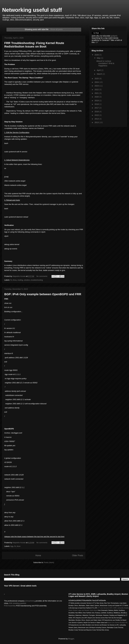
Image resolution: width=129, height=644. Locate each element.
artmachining (30, 601)
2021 (97, 93)
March (100, 74)
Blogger (71, 639)
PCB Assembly (10, 606)
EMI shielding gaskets (18, 603)
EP (97, 42)
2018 (97, 104)
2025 (97, 79)
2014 (97, 119)
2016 (97, 112)
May (99, 58)
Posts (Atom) (49, 562)
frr (11, 280)
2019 (97, 101)
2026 (97, 55)
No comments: (42, 276)
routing (20, 280)
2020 (97, 97)
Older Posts (78, 555)
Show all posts (56, 29)
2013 (97, 122)
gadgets (114, 36)
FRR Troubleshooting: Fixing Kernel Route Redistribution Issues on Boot (34, 45)
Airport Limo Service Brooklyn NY (117, 623)
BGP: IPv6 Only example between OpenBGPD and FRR (43, 294)
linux (15, 280)
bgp (12, 546)
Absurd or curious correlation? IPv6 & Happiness (105, 63)
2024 (97, 82)
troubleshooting (37, 280)
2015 (97, 115)
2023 (97, 86)
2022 (97, 90)
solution (27, 280)
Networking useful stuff (32, 10)
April (99, 70)
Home (38, 555)
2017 (97, 108)
